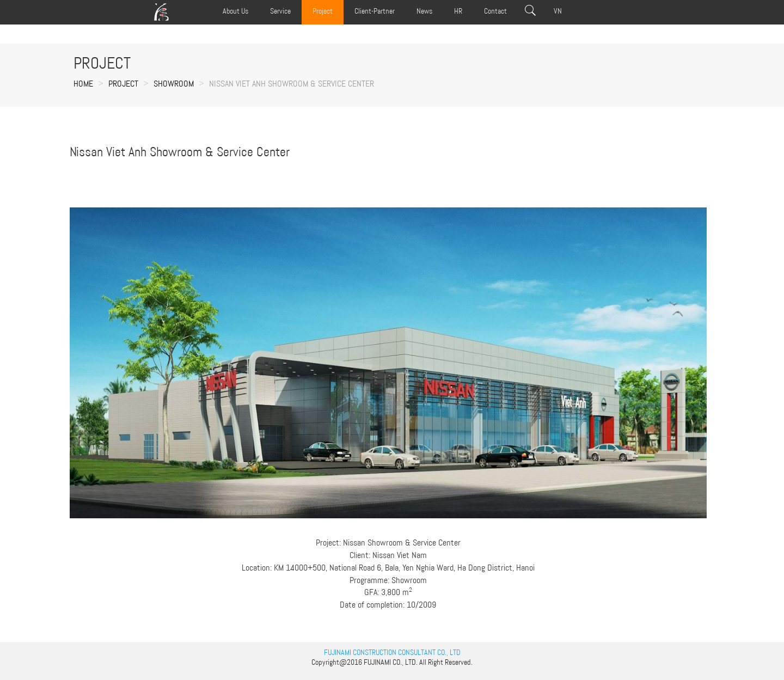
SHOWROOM (174, 84)
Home (83, 84)
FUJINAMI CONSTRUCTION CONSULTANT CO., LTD (392, 652)
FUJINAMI (377, 662)
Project (123, 84)
